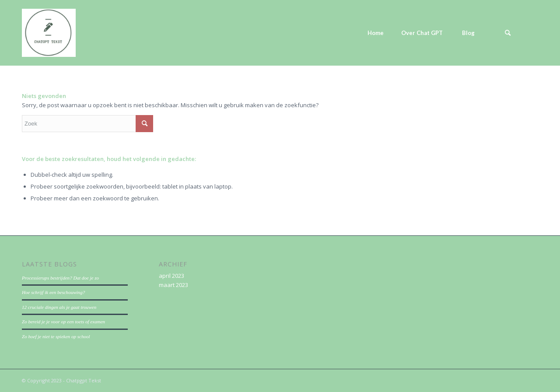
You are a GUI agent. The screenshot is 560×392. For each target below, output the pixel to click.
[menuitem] (375, 33)
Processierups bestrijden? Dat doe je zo (60, 278)
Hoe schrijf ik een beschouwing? (53, 292)
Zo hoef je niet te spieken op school (56, 336)
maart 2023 (173, 285)
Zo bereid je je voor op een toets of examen (63, 322)
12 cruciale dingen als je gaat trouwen (59, 307)
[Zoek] (507, 33)
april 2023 (171, 276)
